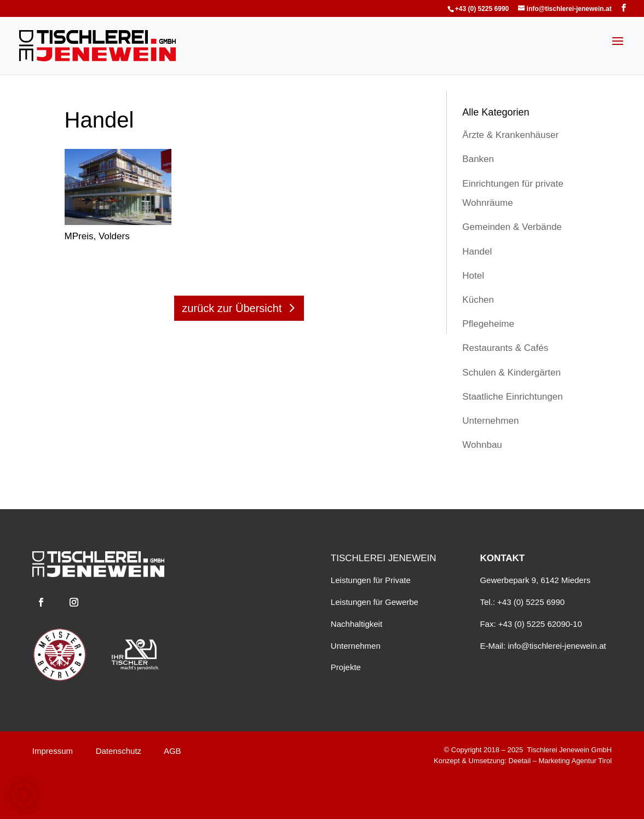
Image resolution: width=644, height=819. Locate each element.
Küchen (478, 300)
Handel (477, 252)
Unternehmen (490, 421)
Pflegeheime (488, 324)
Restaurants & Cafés (505, 348)
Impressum (53, 751)
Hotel (473, 276)
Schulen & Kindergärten (511, 373)
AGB (173, 751)
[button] (24, 795)
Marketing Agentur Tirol (575, 761)
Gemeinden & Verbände (512, 227)
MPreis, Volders (97, 236)
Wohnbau (482, 445)
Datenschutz (119, 751)
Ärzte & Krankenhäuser (510, 135)
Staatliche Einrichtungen (512, 397)
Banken (478, 159)
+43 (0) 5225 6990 (482, 9)
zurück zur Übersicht (232, 308)
